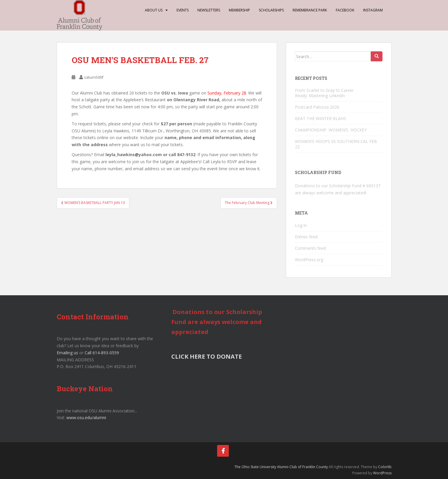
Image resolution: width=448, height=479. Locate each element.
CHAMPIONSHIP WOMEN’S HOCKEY (331, 130)
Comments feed (310, 248)
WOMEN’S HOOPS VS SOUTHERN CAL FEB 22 (336, 144)
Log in (301, 225)
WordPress (382, 473)
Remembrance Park (310, 10)
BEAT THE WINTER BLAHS (321, 118)
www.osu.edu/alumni (86, 418)
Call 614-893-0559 (102, 353)
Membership (239, 10)
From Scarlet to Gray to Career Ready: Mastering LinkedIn (324, 93)
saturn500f (94, 77)
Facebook (345, 10)
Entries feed (306, 237)
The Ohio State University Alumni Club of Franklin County (281, 467)
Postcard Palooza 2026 (317, 107)
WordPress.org (309, 260)
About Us (154, 10)
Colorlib (385, 467)
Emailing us (67, 353)
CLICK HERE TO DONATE (207, 356)
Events (183, 10)
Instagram (373, 10)
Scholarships (271, 10)
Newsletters (209, 10)
